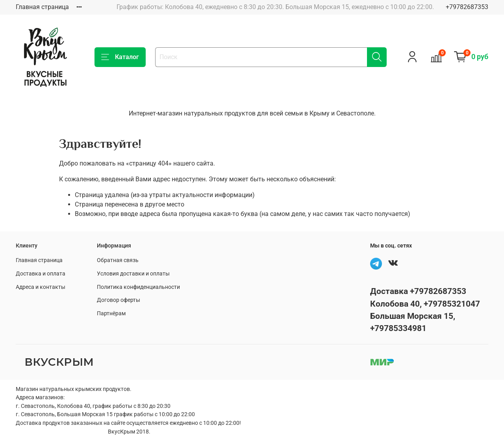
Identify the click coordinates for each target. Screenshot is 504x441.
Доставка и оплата (41, 274)
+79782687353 (467, 7)
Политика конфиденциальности (138, 287)
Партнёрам (111, 314)
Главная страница (42, 7)
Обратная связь (118, 260)
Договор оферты (119, 300)
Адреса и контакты (41, 287)
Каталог (120, 57)
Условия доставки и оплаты (133, 274)
